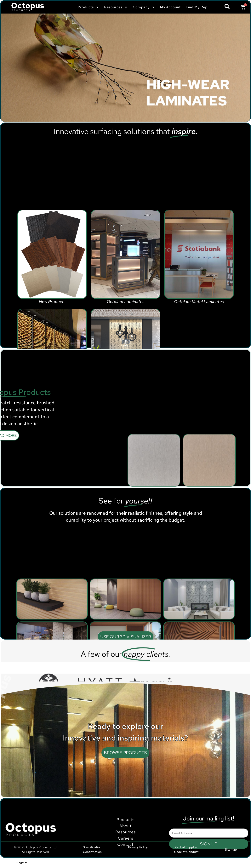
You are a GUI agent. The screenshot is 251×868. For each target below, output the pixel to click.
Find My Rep (197, 7)
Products (88, 7)
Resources (116, 7)
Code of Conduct (186, 852)
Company (144, 7)
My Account (170, 7)
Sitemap (231, 850)
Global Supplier (186, 847)
